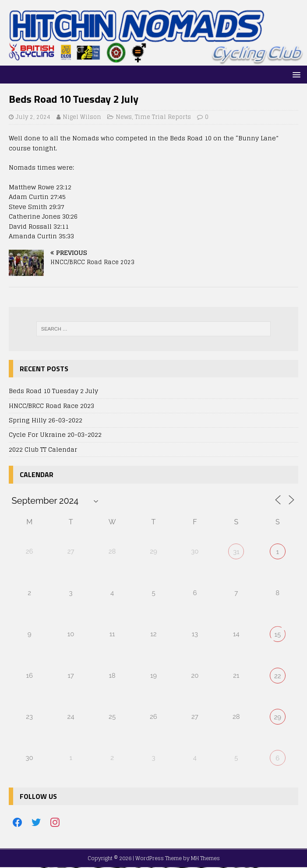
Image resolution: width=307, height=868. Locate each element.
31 (236, 552)
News (124, 117)
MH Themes (205, 858)
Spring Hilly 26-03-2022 (46, 420)
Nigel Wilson (82, 117)
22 (278, 676)
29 (277, 717)
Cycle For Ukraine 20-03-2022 (55, 434)
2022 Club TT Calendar (43, 449)
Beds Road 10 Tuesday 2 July (53, 391)
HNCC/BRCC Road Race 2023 (51, 406)
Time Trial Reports (163, 117)
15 (277, 634)
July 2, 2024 (33, 117)
